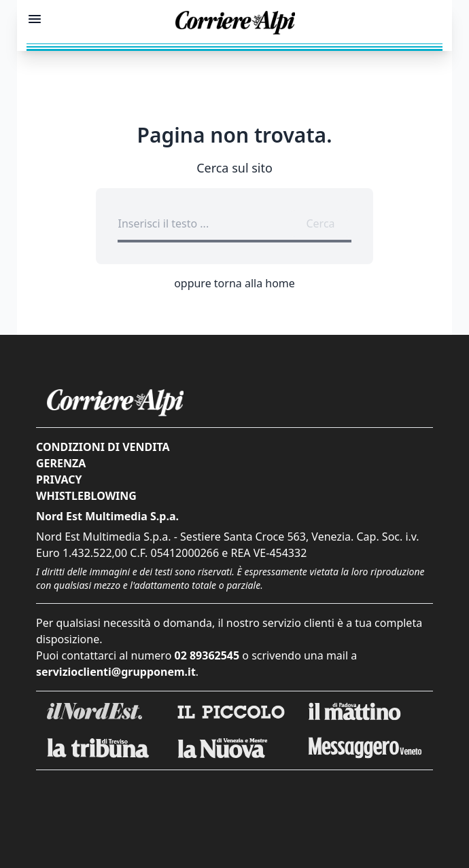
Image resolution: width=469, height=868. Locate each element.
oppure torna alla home (234, 283)
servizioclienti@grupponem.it (116, 672)
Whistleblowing (86, 496)
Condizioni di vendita (103, 447)
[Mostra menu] (35, 19)
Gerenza (61, 463)
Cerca (320, 223)
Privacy (59, 480)
